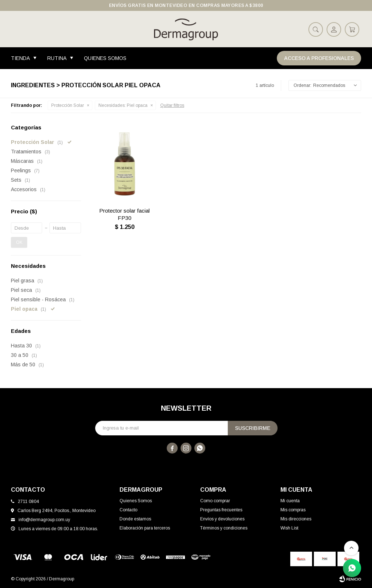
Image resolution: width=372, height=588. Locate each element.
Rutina (57, 58)
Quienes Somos (105, 58)
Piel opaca (123, 105)
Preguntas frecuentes (221, 510)
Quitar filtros (172, 105)
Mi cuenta (290, 501)
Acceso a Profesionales (319, 58)
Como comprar (215, 501)
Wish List (289, 528)
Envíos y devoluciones (222, 519)
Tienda (20, 58)
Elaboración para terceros (145, 528)
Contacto (128, 510)
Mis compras (293, 510)
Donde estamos (135, 519)
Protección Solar (68, 105)
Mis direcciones (296, 519)
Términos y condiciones (224, 528)
